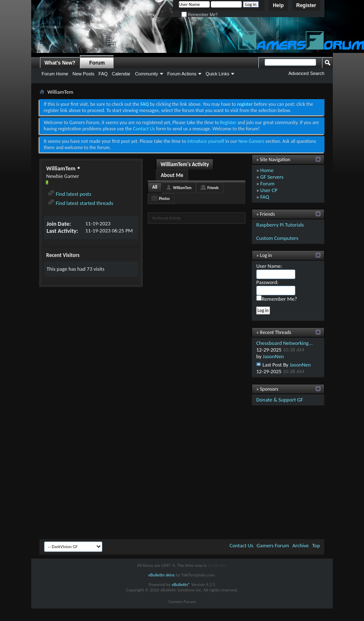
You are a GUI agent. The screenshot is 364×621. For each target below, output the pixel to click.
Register (306, 5)
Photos (164, 198)
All (155, 187)
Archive (301, 545)
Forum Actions (182, 74)
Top (316, 545)
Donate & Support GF (280, 400)
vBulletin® (181, 585)
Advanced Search (306, 73)
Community (146, 74)
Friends (213, 188)
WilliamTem (182, 188)
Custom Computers (277, 238)
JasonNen (274, 356)
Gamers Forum (273, 545)
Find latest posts (70, 194)
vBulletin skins (161, 575)
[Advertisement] (182, 474)
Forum (97, 63)
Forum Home (55, 74)
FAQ (103, 74)
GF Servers (272, 177)
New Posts (83, 74)
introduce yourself (206, 141)
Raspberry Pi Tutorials (280, 225)
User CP (269, 190)
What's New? (60, 63)
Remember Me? (199, 15)
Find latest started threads (80, 203)
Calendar (121, 74)
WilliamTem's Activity (185, 164)
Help (278, 5)
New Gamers (251, 141)
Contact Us (144, 129)
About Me (172, 175)
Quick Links (217, 74)
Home (267, 170)
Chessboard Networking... (285, 343)
